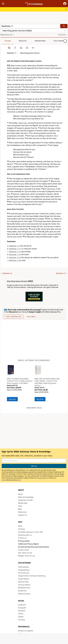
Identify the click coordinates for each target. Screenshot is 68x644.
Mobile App (23, 503)
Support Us (23, 515)
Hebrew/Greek (28, 41)
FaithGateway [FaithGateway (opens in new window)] (24, 567)
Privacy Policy (42, 478)
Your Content (42, 41)
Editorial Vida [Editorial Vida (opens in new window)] (23, 582)
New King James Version (17, 281)
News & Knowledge (26, 497)
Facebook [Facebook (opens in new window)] (22, 605)
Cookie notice (24, 550)
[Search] (64, 26)
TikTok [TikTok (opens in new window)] (21, 614)
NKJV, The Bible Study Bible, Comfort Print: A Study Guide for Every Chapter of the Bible (20, 381)
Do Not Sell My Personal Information (34, 547)
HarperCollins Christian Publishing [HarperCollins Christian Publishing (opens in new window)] (32, 576)
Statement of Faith (25, 500)
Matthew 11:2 (15, 246)
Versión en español (26, 631)
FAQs (20, 526)
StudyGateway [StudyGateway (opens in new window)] (24, 570)
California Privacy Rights (28, 544)
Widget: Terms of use (26, 556)
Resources (16, 41)
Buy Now (12, 399)
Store (20, 506)
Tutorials (22, 529)
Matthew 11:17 (15, 249)
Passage (5, 41)
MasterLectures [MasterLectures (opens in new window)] (24, 594)
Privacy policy (24, 541)
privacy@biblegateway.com (11, 480)
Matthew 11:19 (15, 252)
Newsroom (22, 512)
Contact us (22, 538)
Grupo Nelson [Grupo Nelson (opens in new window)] (24, 579)
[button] (65, 4)
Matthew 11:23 (15, 257)
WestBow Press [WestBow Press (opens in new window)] (24, 588)
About (20, 494)
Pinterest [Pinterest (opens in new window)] (22, 611)
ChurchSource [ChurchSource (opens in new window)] (24, 573)
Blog (20, 509)
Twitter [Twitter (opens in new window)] (21, 617)
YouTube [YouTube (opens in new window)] (22, 620)
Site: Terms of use (25, 553)
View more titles (34, 408)
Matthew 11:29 (15, 260)
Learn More (31, 316)
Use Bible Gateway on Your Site (30, 532)
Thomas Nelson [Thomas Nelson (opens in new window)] (24, 585)
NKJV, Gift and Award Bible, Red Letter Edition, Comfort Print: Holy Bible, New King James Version (47, 382)
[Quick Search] (30, 26)
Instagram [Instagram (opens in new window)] (22, 608)
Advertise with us (25, 535)
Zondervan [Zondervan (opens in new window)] (22, 591)
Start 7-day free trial (14, 316)
